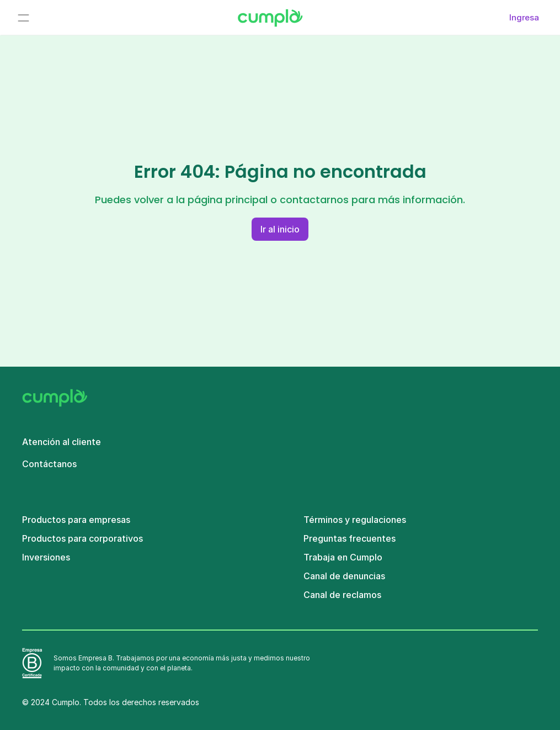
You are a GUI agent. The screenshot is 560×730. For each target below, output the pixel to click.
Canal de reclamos (342, 595)
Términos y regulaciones (355, 520)
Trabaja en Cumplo (343, 557)
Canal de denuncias (344, 576)
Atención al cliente (62, 442)
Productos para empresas (76, 520)
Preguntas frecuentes (350, 538)
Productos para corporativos (82, 538)
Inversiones (46, 557)
